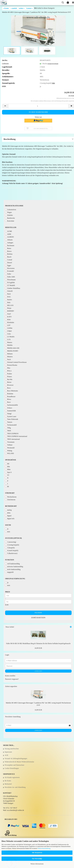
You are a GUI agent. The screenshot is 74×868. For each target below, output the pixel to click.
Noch (8, 359)
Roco (8, 388)
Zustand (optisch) (13, 538)
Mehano (9, 354)
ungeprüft (9, 572)
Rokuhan (9, 394)
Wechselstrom (11, 497)
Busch (8, 257)
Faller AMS (10, 277)
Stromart (10, 493)
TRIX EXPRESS (12, 433)
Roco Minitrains (11, 391)
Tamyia (9, 422)
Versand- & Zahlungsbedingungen (16, 758)
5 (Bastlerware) (11, 553)
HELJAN (9, 305)
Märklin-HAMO (12, 351)
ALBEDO (9, 237)
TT (7, 475)
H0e (8, 466)
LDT (8, 325)
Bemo (8, 248)
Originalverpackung (15, 579)
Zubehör (9, 215)
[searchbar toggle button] (63, 3)
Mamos (9, 342)
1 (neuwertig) (11, 542)
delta (8, 513)
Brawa (8, 251)
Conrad (9, 260)
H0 (7, 464)
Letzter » (30, 8)
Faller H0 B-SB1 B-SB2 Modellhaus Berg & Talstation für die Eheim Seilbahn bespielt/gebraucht (38, 643)
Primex (9, 376)
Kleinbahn (10, 322)
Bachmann (10, 245)
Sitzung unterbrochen (12, 749)
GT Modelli (10, 285)
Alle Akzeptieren (37, 853)
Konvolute (10, 221)
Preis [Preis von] (8, 592)
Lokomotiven (11, 209)
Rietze (8, 382)
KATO (8, 317)
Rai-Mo (9, 379)
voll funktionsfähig (12, 564)
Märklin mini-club (12, 348)
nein (8, 532)
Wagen (8, 212)
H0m (8, 469)
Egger (8, 265)
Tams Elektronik (12, 419)
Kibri (8, 319)
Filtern (38, 613)
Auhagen (9, 243)
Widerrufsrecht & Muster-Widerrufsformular (19, 762)
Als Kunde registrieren (12, 777)
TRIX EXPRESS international (16, 436)
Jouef (8, 314)
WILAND (9, 453)
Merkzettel (8, 784)
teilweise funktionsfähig (14, 566)
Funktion (10, 560)
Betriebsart (11, 506)
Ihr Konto (8, 781)
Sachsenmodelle (11, 405)
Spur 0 (8, 472)
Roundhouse (10, 396)
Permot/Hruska (11, 365)
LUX (8, 339)
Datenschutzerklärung (44, 849)
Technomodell (11, 425)
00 (7, 486)
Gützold (9, 291)
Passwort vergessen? (12, 679)
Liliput (8, 331)
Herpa (8, 308)
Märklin (9, 345)
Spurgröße (11, 460)
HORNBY (10, 311)
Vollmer (9, 445)
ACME (9, 231)
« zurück (14, 8)
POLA (8, 371)
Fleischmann (10, 280)
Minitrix (9, 356)
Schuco (9, 408)
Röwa (8, 399)
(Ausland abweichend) (53, 64)
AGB (6, 755)
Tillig (8, 428)
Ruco (8, 402)
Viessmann (10, 442)
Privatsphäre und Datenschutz (14, 765)
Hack (8, 294)
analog (8, 510)
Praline (8, 374)
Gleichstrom (10, 500)
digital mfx (10, 518)
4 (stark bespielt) (12, 550)
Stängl (8, 413)
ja (7, 529)
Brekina (9, 254)
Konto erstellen (10, 676)
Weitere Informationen (37, 864)
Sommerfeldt (10, 411)
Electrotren (10, 268)
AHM (8, 234)
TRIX (8, 431)
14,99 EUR (38, 710)
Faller (8, 274)
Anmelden (38, 671)
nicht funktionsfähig (13, 569)
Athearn (9, 240)
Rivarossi (9, 385)
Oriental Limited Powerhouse (16, 362)
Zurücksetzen (38, 618)
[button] (5, 106)
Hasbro (9, 300)
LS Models (10, 337)
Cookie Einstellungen (12, 768)
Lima (8, 334)
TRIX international (12, 439)
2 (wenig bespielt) (12, 545)
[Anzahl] (38, 106)
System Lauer (11, 416)
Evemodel (9, 271)
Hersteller (11, 227)
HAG (8, 297)
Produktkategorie (14, 206)
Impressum (8, 752)
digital (8, 516)
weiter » (22, 8)
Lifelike (9, 328)
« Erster (6, 8)
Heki (8, 302)
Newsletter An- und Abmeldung (15, 787)
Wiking (9, 451)
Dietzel (9, 262)
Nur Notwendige (37, 859)
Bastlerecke (10, 218)
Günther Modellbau (13, 288)
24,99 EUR (38, 648)
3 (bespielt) (10, 548)
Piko (8, 368)
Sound (8, 525)
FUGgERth (10, 282)
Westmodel (10, 448)
